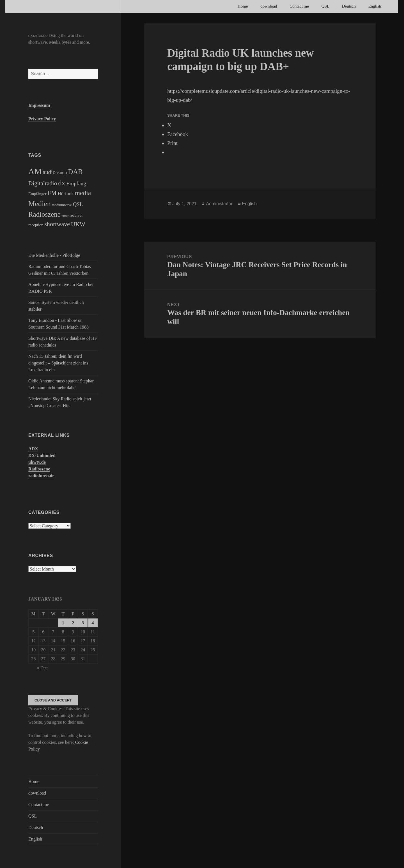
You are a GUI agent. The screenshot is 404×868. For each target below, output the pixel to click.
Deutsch (349, 6)
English (375, 6)
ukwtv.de (37, 462)
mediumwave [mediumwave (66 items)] (62, 205)
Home (243, 6)
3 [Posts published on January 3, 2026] (83, 623)
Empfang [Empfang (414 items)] (76, 183)
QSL (325, 6)
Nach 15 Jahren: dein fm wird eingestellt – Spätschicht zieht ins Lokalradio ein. (58, 363)
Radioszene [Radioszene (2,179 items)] (44, 214)
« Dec (42, 668)
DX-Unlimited (42, 455)
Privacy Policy (42, 119)
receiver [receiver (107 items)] (76, 215)
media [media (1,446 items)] (83, 193)
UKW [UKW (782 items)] (78, 224)
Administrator (219, 204)
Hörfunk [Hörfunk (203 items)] (66, 194)
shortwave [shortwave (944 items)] (57, 224)
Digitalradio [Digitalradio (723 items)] (43, 183)
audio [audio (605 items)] (49, 172)
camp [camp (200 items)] (62, 173)
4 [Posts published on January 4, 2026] (93, 623)
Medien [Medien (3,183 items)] (40, 204)
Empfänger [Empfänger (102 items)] (37, 194)
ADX (33, 449)
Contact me (299, 6)
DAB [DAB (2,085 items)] (75, 172)
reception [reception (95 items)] (36, 225)
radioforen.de (41, 476)
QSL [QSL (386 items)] (78, 204)
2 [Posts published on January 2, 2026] (73, 623)
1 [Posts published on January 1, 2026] (63, 623)
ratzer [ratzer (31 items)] (65, 216)
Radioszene (39, 469)
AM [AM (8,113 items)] (35, 171)
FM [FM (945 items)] (52, 193)
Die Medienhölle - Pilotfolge (54, 255)
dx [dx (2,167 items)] (62, 183)
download (269, 6)
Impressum (39, 105)
